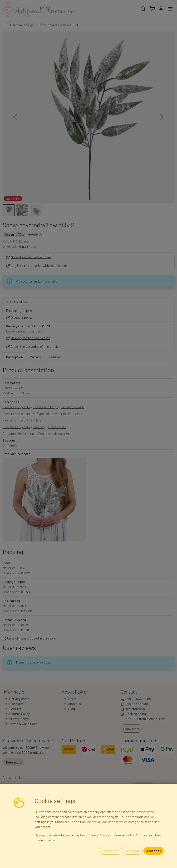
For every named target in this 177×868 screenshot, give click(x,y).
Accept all (154, 851)
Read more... (111, 851)
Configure (133, 851)
